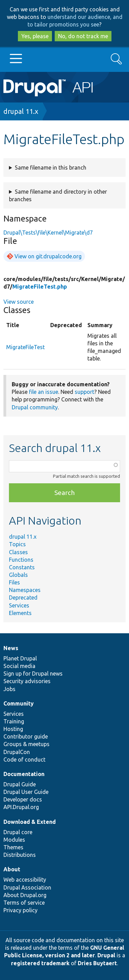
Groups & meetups (26, 744)
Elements (20, 613)
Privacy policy (20, 910)
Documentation (24, 774)
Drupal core (18, 832)
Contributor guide (26, 736)
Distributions (20, 855)
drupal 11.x (21, 111)
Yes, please (35, 36)
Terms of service (24, 903)
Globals (18, 575)
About (12, 869)
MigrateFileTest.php (40, 287)
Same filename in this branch (51, 168)
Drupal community (35, 407)
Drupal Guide (20, 784)
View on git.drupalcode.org (48, 256)
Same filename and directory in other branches (58, 195)
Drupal (106, 955)
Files (14, 582)
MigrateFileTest (25, 347)
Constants (22, 567)
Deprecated (23, 597)
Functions (21, 560)
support (84, 392)
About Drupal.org (25, 895)
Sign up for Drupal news (33, 674)
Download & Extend (30, 822)
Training (14, 721)
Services (19, 605)
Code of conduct (24, 760)
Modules (14, 840)
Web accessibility (25, 880)
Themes (13, 847)
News (11, 648)
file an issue (44, 392)
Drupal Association (27, 887)
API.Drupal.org (21, 807)
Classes (18, 552)
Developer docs (23, 799)
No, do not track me (83, 36)
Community (19, 703)
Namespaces (25, 590)
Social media (19, 666)
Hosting (13, 729)
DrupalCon (17, 752)
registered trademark (40, 963)
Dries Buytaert (97, 963)
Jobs (9, 689)
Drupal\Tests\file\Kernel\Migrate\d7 (48, 233)
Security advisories (27, 681)
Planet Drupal (20, 658)
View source (19, 302)
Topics (17, 544)
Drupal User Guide (26, 792)
